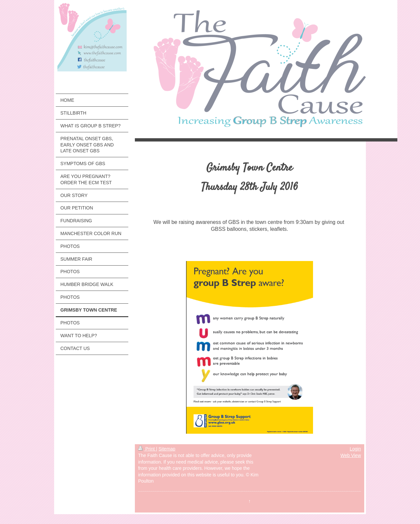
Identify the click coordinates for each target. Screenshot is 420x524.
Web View (351, 455)
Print (147, 449)
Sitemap (167, 449)
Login (355, 449)
